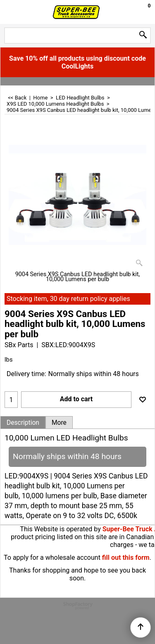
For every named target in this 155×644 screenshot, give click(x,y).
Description (23, 423)
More (59, 423)
